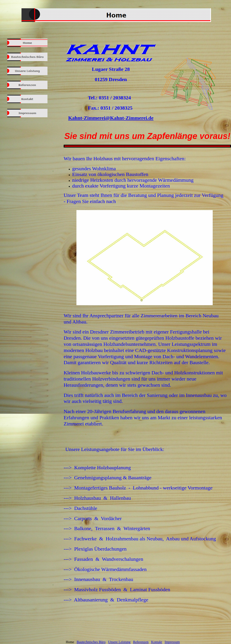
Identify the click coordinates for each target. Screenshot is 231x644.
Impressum (172, 642)
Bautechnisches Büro (91, 642)
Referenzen (141, 642)
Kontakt (157, 642)
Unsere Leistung (119, 642)
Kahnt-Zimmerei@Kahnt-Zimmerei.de (111, 118)
